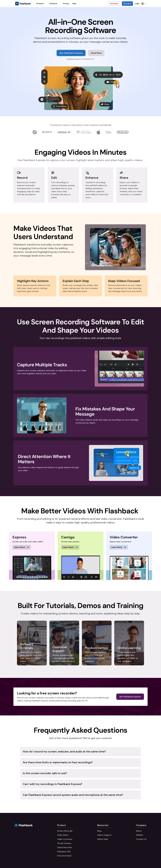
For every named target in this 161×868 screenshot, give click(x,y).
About (139, 831)
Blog (99, 831)
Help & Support (104, 835)
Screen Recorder (65, 831)
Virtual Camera (64, 843)
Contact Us (141, 839)
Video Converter (65, 839)
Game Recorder (65, 847)
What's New (103, 839)
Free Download (64, 856)
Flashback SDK (64, 852)
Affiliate (139, 835)
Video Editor (63, 835)
